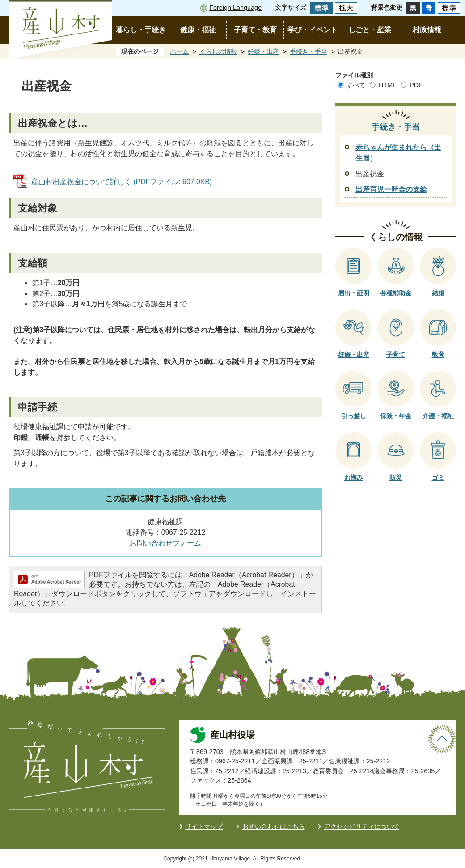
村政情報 (427, 30)
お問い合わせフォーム (165, 543)
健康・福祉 (198, 30)
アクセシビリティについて (362, 826)
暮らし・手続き (141, 30)
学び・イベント (313, 30)
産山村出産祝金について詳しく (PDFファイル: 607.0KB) (122, 182)
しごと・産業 (370, 30)
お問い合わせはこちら (274, 826)
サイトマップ (204, 826)
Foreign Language (235, 8)
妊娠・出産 (263, 51)
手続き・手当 (309, 51)
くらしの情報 (218, 51)
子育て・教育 (255, 30)
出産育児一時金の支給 (391, 189)
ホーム (179, 51)
